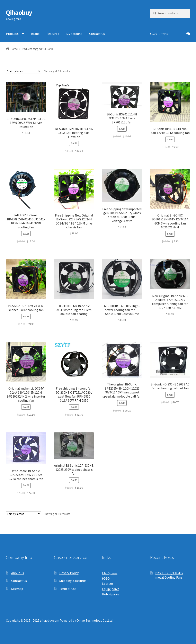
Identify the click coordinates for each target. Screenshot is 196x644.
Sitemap (17, 589)
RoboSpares (111, 594)
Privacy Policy (69, 573)
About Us (18, 573)
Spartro (108, 584)
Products (12, 34)
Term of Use (68, 589)
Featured (53, 34)
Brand (35, 34)
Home (14, 49)
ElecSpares (110, 573)
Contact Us (97, 34)
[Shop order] (23, 71)
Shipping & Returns (73, 581)
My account (74, 34)
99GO (106, 578)
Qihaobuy (19, 13)
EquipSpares (111, 589)
